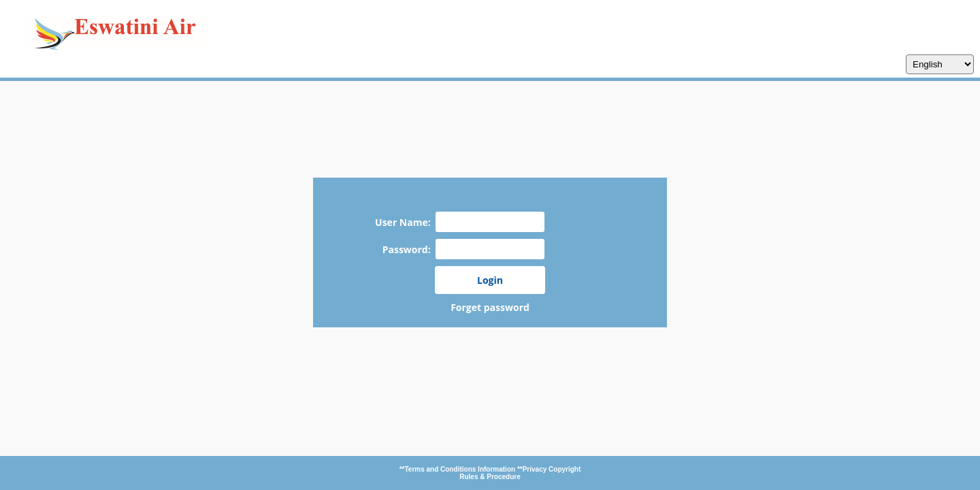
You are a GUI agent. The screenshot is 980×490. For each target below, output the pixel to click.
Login (490, 280)
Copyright (565, 469)
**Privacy (533, 469)
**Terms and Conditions (439, 469)
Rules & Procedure (490, 477)
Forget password (490, 307)
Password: (409, 249)
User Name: (405, 222)
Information (497, 469)
